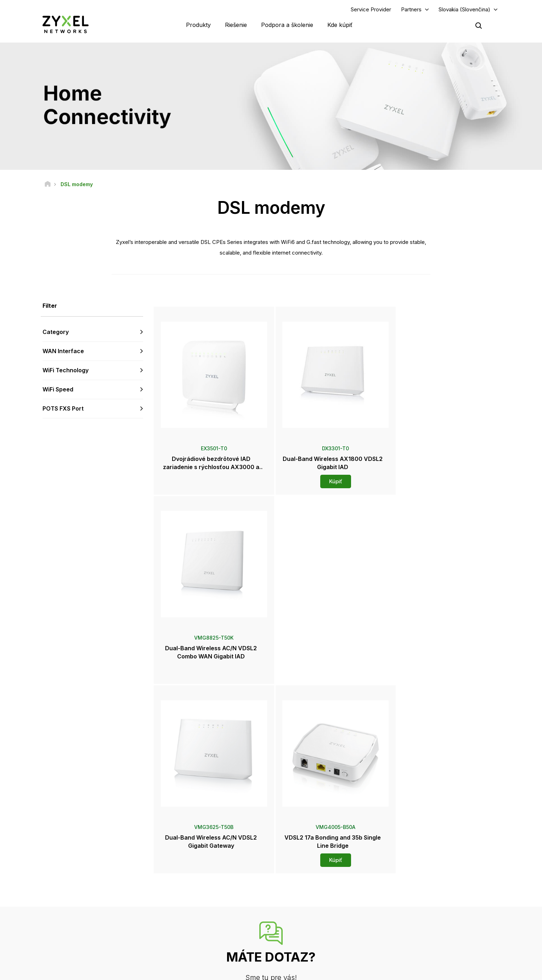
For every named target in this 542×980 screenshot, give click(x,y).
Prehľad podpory (194, 859)
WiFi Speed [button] (58, 389)
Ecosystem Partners (424, 882)
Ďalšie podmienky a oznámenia (209, 906)
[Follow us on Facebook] (48, 938)
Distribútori (301, 871)
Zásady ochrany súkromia (397, 971)
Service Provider (371, 9)
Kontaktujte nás (271, 806)
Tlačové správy (306, 899)
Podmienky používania (332, 971)
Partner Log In (417, 859)
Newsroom (305, 887)
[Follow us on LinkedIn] (85, 938)
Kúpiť (328, 482)
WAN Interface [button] (63, 351)
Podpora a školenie (287, 25)
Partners (411, 9)
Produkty (198, 25)
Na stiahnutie (190, 882)
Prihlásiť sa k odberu (117, 894)
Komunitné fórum (194, 871)
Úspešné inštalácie (423, 935)
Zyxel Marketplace (309, 859)
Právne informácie (274, 971)
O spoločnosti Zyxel (424, 911)
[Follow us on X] (103, 938)
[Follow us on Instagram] (120, 938)
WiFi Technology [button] (66, 370)
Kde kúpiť (340, 25)
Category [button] (56, 332)
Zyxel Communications (427, 946)
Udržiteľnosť (416, 923)
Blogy (296, 935)
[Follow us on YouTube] (67, 938)
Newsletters (303, 923)
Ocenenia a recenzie (311, 911)
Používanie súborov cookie (469, 971)
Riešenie (236, 25)
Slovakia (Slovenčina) (464, 9)
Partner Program (420, 871)
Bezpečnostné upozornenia (205, 894)
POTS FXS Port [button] (63, 408)
